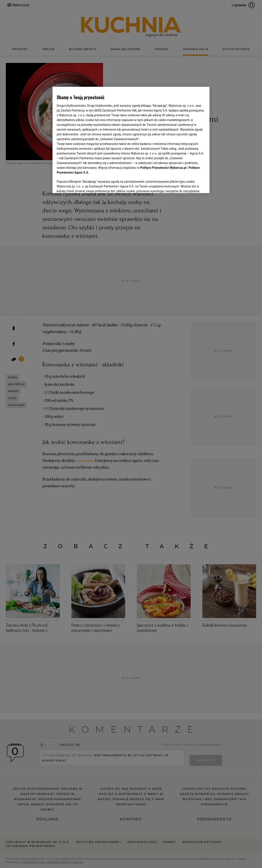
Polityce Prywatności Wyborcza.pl (163, 168)
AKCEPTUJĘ (191, 185)
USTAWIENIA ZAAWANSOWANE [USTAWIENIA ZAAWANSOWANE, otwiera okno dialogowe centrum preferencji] (85, 184)
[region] (131, 139)
